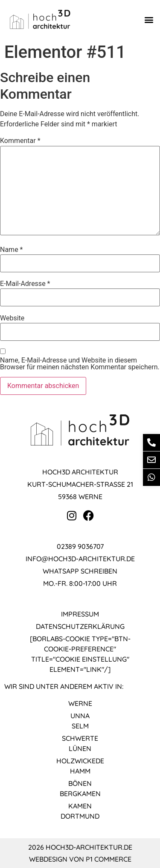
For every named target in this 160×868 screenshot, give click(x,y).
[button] (149, 19)
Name (12, 250)
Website (12, 318)
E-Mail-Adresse (25, 284)
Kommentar (20, 141)
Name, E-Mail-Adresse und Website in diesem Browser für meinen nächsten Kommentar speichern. (80, 364)
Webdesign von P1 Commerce (80, 859)
